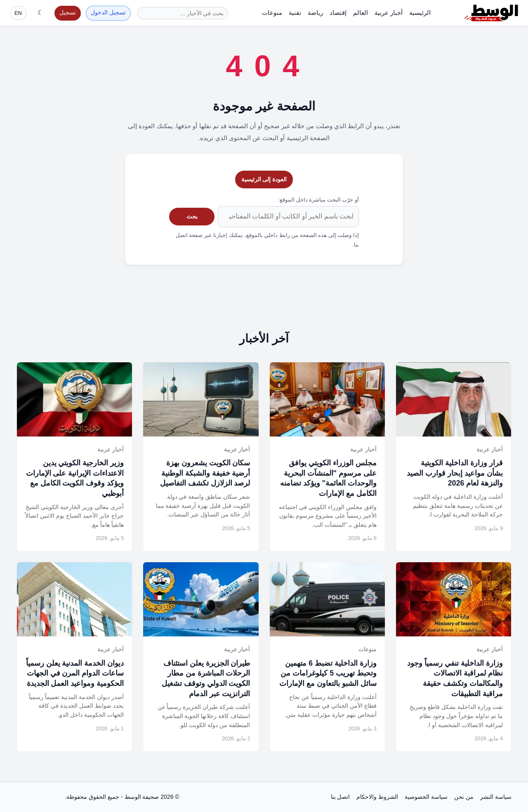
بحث (192, 216)
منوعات (272, 13)
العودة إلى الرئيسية (264, 179)
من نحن (464, 797)
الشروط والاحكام (377, 797)
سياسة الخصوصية (426, 797)
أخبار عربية (389, 13)
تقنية (295, 13)
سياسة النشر (496, 797)
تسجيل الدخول (108, 13)
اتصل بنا (341, 797)
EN (18, 13)
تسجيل (68, 13)
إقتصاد (338, 13)
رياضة (315, 13)
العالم (361, 13)
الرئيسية (420, 13)
